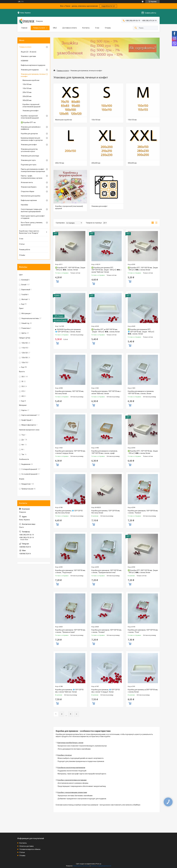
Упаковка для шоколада (30, 156)
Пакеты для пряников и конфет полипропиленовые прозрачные (33, 170)
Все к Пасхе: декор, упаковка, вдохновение (32, 224)
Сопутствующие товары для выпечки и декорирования (31, 210)
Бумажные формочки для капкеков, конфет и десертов (32, 139)
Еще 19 (24, 367)
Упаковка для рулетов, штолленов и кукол (29, 150)
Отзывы (108, 28)
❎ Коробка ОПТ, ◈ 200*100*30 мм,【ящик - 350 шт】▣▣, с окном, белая (106, 331)
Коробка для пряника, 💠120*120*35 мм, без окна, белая (69, 512)
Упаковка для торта (28, 160)
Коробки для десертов (29, 134)
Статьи (22, 244)
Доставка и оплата (70, 28)
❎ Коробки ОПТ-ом (28, 122)
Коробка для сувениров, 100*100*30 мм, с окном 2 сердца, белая (70, 452)
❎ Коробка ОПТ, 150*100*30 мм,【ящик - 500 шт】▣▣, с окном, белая (143, 269)
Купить (57, 281)
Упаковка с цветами (28, 56)
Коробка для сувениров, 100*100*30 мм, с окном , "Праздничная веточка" (107, 571)
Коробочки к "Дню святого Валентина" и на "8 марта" (29, 232)
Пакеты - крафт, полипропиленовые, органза (32, 177)
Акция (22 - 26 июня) (29, 52)
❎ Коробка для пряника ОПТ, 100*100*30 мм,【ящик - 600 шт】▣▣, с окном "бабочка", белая (106, 270)
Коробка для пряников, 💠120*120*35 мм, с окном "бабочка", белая (69, 691)
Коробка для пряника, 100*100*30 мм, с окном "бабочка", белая (106, 392)
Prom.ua (99, 864)
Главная (24, 28)
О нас (97, 28)
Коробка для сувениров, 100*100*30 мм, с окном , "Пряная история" (70, 631)
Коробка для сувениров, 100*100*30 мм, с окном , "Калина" (143, 512)
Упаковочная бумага (29, 187)
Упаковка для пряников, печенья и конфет (33, 75)
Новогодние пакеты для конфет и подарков (33, 217)
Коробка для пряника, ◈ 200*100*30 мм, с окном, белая (143, 691)
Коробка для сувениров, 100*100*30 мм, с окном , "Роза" (143, 631)
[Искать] (136, 28)
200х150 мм (60, 163)
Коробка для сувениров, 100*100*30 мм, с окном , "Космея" (107, 631)
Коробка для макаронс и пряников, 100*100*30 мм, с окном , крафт (104, 452)
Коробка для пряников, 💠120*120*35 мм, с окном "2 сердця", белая (106, 691)
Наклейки (24, 205)
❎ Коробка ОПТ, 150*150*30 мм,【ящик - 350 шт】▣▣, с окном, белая (143, 452)
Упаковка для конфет (99, 206)
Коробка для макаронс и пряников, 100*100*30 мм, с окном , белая (141, 392)
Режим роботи (25, 250)
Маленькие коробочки (64, 120)
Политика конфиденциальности (101, 866)
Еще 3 (23, 401)
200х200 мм (96, 163)
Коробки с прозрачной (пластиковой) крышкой (69, 207)
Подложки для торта (29, 165)
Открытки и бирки (27, 191)
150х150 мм (132, 120)
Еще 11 (24, 304)
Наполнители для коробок (31, 196)
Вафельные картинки (29, 200)
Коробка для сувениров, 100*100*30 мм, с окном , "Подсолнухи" (70, 571)
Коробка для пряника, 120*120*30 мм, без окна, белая (106, 512)
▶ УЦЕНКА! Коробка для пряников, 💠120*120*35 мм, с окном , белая (68, 331)
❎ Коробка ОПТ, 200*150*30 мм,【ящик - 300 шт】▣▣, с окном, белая (143, 571)
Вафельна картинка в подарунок (33, 65)
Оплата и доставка (26, 846)
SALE (55, 28)
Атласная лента (27, 182)
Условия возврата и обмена (30, 849)
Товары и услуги (39, 28)
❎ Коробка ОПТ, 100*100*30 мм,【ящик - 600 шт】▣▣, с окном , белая (70, 269)
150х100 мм (96, 120)
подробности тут (108, 6)
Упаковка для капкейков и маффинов (31, 128)
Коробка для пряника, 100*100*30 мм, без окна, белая (69, 392)
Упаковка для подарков (30, 70)
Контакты (86, 28)
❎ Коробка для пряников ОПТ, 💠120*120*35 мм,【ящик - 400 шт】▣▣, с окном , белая (141, 332)
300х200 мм (132, 163)
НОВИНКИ (24, 61)
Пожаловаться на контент (81, 866)
